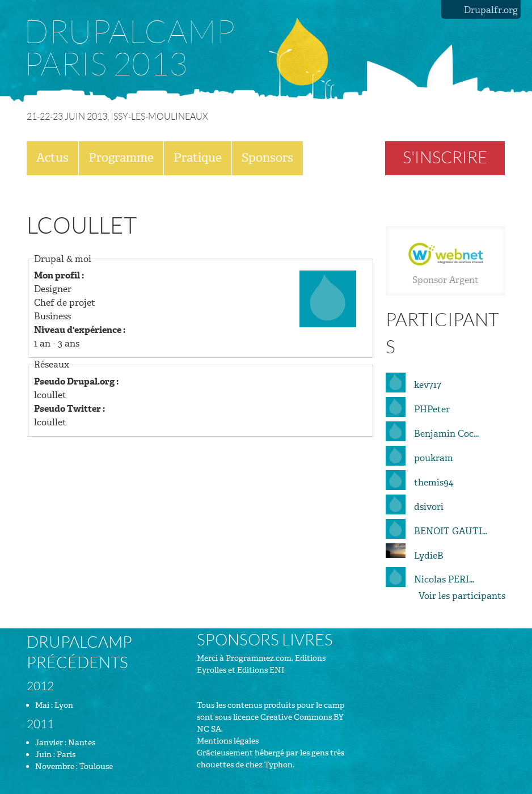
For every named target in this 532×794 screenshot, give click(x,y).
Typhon (278, 765)
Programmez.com (259, 658)
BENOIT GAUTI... (451, 531)
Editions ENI (261, 670)
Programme (121, 158)
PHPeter (432, 409)
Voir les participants (462, 596)
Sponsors (267, 158)
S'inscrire (445, 158)
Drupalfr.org (491, 10)
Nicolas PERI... (444, 579)
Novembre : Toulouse (74, 766)
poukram (434, 458)
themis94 (434, 482)
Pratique (198, 158)
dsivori (429, 507)
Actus (52, 158)
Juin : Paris (55, 755)
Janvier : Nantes (65, 743)
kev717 (428, 385)
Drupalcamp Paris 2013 (129, 48)
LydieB (429, 556)
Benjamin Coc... (446, 434)
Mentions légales (228, 741)
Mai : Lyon (54, 705)
